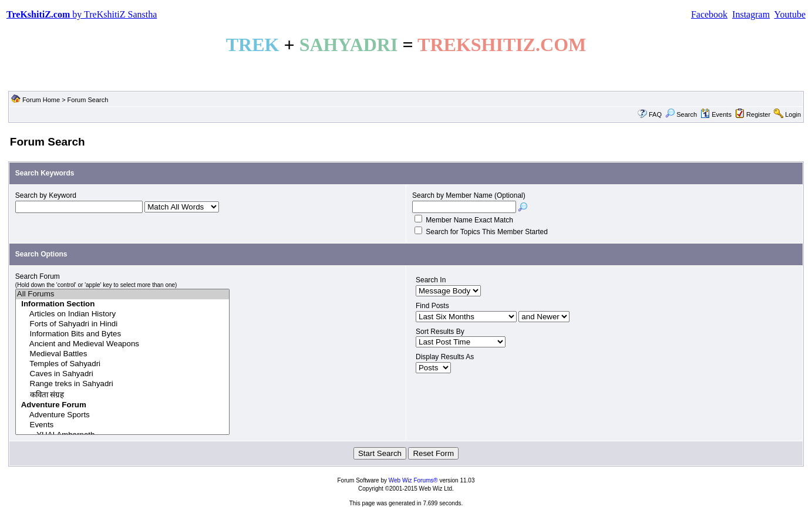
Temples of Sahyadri (123, 364)
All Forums (123, 294)
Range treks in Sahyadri (123, 384)
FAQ (655, 114)
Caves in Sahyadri (123, 374)
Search (681, 114)
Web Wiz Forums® (413, 480)
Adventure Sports (123, 415)
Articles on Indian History (123, 314)
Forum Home (41, 100)
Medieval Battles (123, 354)
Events (716, 114)
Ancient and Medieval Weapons (123, 344)
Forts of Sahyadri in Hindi (123, 324)
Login (793, 114)
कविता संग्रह (123, 395)
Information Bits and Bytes (123, 334)
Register (758, 114)
